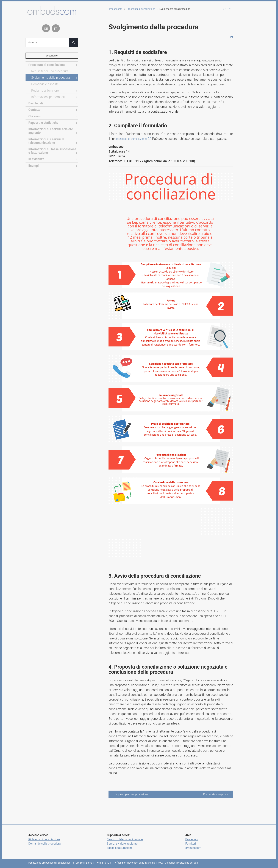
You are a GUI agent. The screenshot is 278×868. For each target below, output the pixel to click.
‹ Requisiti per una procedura (130, 794)
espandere (52, 56)
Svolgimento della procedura (49, 77)
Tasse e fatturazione (120, 848)
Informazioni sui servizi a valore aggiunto (49, 127)
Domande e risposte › (217, 794)
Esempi (33, 160)
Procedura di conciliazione (141, 9)
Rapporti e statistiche (42, 119)
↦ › (231, 9)
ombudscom (115, 9)
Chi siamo (35, 113)
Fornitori (191, 844)
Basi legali (35, 101)
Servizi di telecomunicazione (125, 839)
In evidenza (36, 154)
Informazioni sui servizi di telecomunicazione (45, 137)
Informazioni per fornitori (47, 95)
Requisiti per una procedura (48, 71)
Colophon (170, 863)
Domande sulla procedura (45, 844)
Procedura (192, 839)
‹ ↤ (225, 9)
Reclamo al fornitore (44, 89)
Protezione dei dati (188, 863)
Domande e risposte (44, 83)
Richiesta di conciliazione (134, 139)
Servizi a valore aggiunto (122, 844)
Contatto (34, 107)
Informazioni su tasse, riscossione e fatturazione (51, 146)
